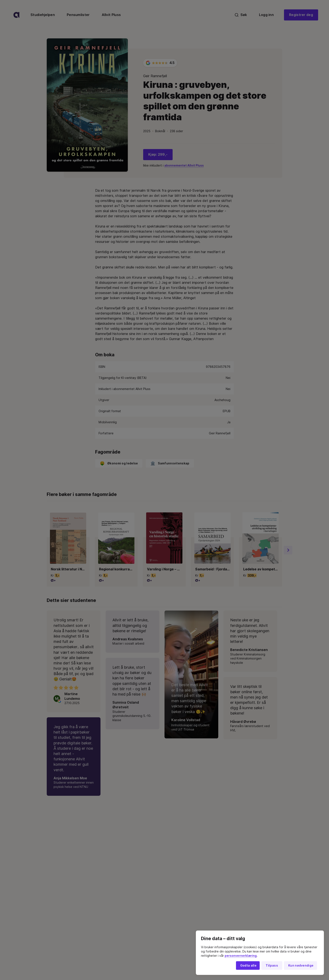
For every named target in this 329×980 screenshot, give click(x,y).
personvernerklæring (241, 956)
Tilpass (272, 966)
